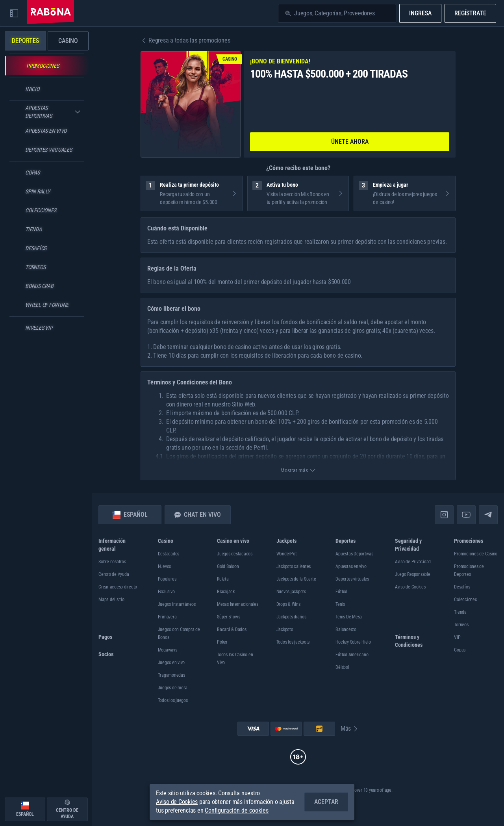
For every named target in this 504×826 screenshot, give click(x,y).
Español (130, 515)
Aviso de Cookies (410, 587)
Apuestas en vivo (351, 566)
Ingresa (420, 13)
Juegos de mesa (173, 688)
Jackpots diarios (291, 617)
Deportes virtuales (352, 579)
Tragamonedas (171, 675)
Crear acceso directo (118, 587)
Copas (460, 650)
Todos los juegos (173, 700)
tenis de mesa (349, 617)
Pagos (105, 637)
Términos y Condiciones (409, 641)
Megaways (168, 650)
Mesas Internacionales (238, 604)
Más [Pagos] (350, 729)
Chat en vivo (198, 515)
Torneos (461, 625)
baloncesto (346, 629)
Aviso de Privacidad (413, 562)
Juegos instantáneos (177, 604)
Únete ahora (350, 142)
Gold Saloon (228, 566)
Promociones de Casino (476, 554)
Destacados (169, 554)
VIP (457, 637)
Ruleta (223, 579)
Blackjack (226, 592)
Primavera (167, 617)
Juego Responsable (413, 574)
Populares (167, 579)
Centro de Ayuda (114, 574)
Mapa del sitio (111, 600)
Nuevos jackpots (291, 592)
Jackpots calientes (294, 566)
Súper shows (228, 617)
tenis (340, 604)
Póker (222, 642)
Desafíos (462, 587)
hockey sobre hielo (353, 642)
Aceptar (326, 802)
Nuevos (165, 566)
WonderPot (287, 554)
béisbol (342, 667)
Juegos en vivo (171, 663)
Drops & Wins (288, 604)
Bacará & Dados (232, 629)
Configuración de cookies (237, 811)
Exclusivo (166, 592)
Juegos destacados (235, 554)
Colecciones (465, 600)
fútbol (341, 592)
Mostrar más (298, 470)
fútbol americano (352, 655)
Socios (106, 654)
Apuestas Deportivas (354, 554)
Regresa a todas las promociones (185, 40)
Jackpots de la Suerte (296, 579)
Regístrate (470, 13)
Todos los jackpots (293, 642)
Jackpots (285, 629)
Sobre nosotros (112, 562)
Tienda (460, 612)
